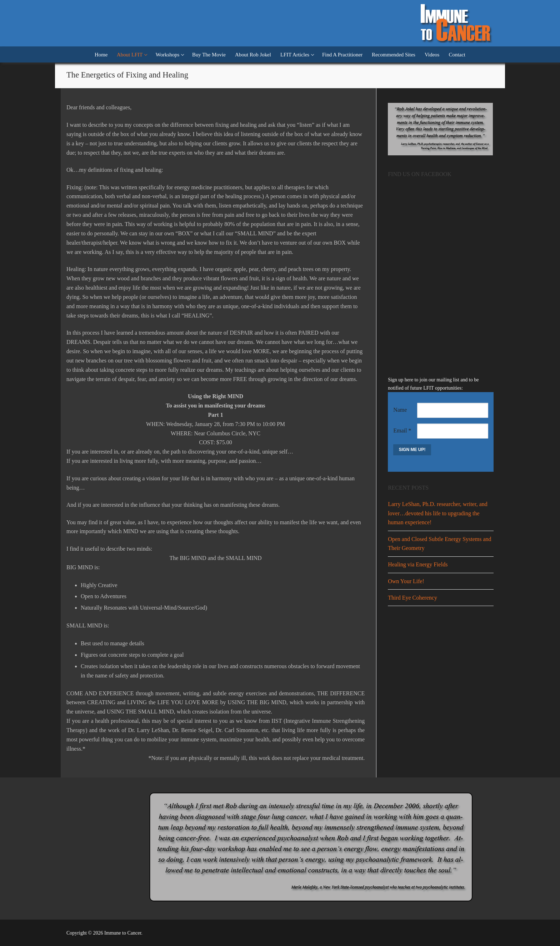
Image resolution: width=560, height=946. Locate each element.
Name (400, 410)
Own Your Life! (406, 581)
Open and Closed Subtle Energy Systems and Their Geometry (439, 544)
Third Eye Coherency (412, 598)
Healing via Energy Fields (418, 564)
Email (402, 431)
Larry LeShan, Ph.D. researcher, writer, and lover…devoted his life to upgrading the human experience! (438, 513)
